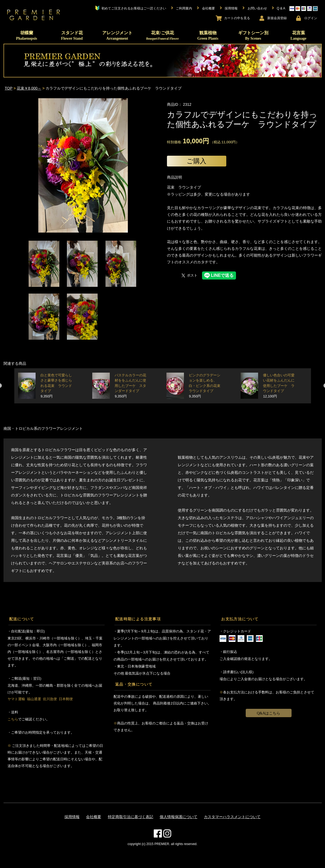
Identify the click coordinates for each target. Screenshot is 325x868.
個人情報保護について (179, 817)
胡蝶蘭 (27, 35)
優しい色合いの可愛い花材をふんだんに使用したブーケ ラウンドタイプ (279, 386)
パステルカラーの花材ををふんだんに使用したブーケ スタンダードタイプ (130, 386)
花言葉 (298, 35)
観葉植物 (208, 35)
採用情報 (72, 817)
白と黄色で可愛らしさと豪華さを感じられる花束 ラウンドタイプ (56, 386)
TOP (9, 88)
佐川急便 (50, 699)
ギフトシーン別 (253, 35)
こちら (13, 719)
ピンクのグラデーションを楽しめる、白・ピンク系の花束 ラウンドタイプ (206, 386)
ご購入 (196, 161)
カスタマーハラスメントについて (232, 817)
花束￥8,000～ (29, 88)
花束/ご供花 (162, 35)
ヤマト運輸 (16, 699)
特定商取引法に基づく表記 (131, 817)
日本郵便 (66, 699)
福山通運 (34, 699)
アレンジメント (117, 35)
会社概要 (94, 817)
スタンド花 (72, 35)
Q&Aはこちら (268, 713)
